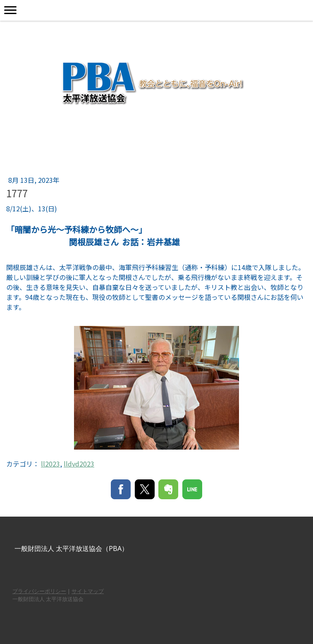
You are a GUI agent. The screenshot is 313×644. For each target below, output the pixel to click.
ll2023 (50, 464)
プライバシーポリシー (39, 591)
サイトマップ (88, 591)
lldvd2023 (79, 464)
